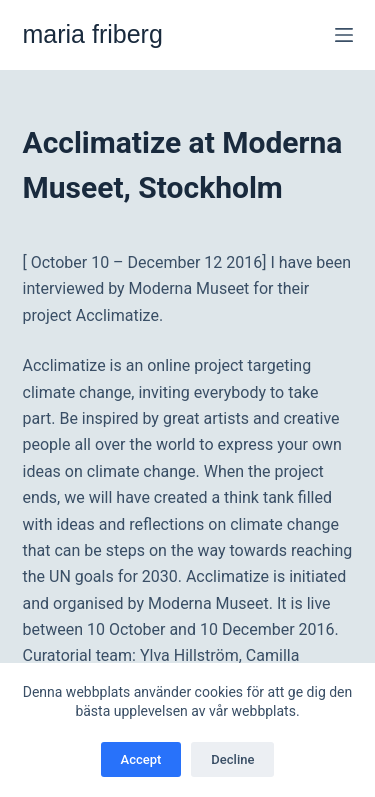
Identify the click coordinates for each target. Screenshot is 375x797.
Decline (232, 759)
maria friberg (93, 34)
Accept (141, 759)
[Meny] (344, 35)
